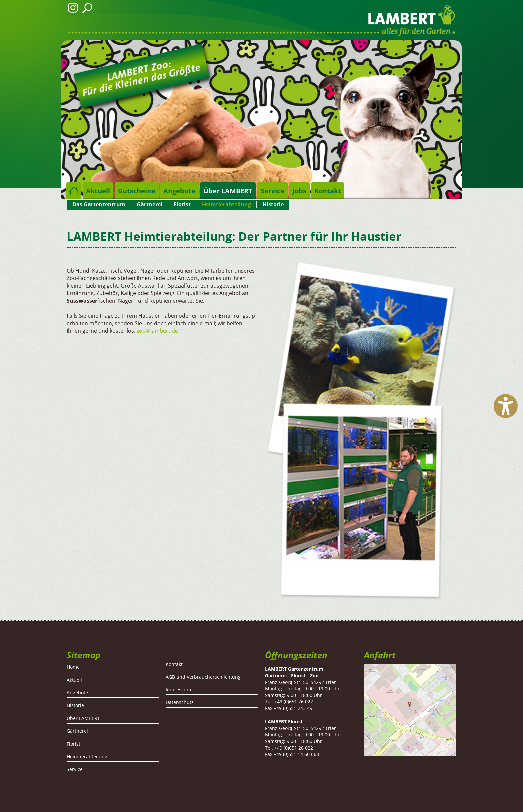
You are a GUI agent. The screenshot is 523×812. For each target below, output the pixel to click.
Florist (182, 204)
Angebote (179, 191)
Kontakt (328, 191)
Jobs (299, 191)
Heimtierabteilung (227, 204)
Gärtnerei (150, 204)
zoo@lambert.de (157, 331)
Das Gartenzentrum (99, 204)
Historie (273, 204)
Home (74, 190)
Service (272, 191)
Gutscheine (137, 191)
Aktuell (98, 191)
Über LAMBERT (228, 191)
